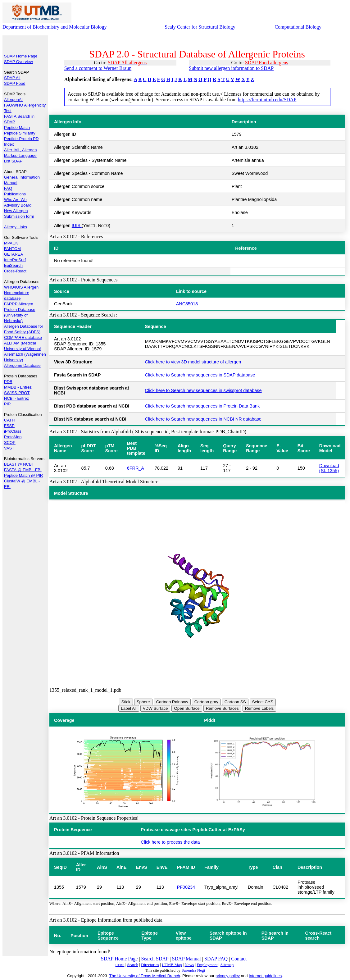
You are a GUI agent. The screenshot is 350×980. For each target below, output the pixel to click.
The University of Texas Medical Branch (145, 976)
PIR (7, 404)
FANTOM (12, 249)
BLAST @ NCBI (18, 464)
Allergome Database (22, 365)
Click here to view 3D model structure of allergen (193, 362)
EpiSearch (13, 265)
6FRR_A (136, 468)
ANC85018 (187, 304)
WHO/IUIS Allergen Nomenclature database (21, 293)
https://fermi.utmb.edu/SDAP (267, 100)
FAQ (8, 188)
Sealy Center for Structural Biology (200, 27)
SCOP (10, 442)
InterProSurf (15, 260)
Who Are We (15, 200)
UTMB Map (172, 965)
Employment (207, 965)
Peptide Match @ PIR (23, 475)
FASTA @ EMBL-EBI (23, 470)
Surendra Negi (193, 970)
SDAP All (12, 78)
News (189, 965)
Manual (11, 183)
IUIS (77, 226)
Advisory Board (18, 205)
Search (133, 965)
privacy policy (228, 976)
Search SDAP (155, 959)
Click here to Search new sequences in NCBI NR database (203, 419)
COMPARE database (23, 337)
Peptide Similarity (20, 133)
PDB (8, 382)
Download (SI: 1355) (329, 468)
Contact (239, 959)
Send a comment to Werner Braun (98, 68)
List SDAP (13, 161)
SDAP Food (15, 83)
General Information (22, 177)
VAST (9, 448)
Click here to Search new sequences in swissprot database (203, 390)
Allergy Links (16, 227)
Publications (15, 194)
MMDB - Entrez (18, 387)
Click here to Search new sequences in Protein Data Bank (202, 406)
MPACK (11, 243)
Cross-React (15, 271)
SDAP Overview (18, 62)
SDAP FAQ (216, 959)
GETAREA (14, 254)
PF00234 (186, 887)
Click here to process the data (170, 842)
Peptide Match (17, 128)
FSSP (9, 426)
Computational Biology (298, 27)
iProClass (13, 431)
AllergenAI (13, 100)
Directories (150, 965)
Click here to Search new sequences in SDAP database (200, 375)
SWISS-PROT (17, 393)
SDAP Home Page (21, 56)
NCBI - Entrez (16, 398)
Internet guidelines (265, 976)
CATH (9, 420)
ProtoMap (13, 437)
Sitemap (227, 965)
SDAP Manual (186, 959)
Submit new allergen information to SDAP (231, 68)
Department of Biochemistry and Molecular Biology (55, 27)
